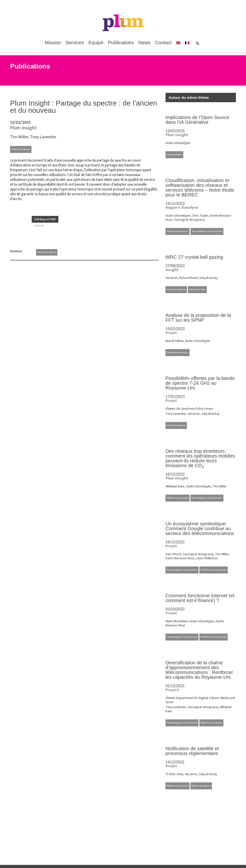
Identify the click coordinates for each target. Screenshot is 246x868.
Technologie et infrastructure (207, 231)
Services (75, 43)
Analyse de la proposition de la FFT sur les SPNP (198, 318)
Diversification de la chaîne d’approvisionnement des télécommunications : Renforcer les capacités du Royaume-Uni (199, 670)
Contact (163, 43)
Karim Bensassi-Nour (180, 558)
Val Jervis (172, 278)
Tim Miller (19, 137)
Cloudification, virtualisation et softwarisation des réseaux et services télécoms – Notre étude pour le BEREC (200, 188)
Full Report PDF (45, 219)
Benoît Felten (175, 341)
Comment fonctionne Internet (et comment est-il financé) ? (200, 598)
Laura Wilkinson (207, 558)
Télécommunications (178, 231)
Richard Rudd (189, 278)
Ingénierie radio (197, 289)
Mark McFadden (177, 621)
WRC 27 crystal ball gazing (194, 257)
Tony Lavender (43, 137)
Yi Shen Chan (174, 774)
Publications (121, 43)
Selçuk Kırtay (208, 278)
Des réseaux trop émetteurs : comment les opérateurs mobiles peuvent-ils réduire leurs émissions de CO (200, 458)
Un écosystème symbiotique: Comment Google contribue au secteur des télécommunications (200, 528)
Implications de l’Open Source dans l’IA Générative (197, 120)
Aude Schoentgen (178, 143)
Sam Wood (173, 554)
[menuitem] (178, 43)
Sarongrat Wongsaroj (189, 220)
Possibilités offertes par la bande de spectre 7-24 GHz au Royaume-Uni (200, 383)
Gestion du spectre (21, 149)
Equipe (96, 43)
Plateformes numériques (214, 570)
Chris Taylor (200, 216)
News (144, 43)
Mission (53, 43)
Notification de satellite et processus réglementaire (192, 751)
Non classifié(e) (174, 155)
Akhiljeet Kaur (175, 486)
